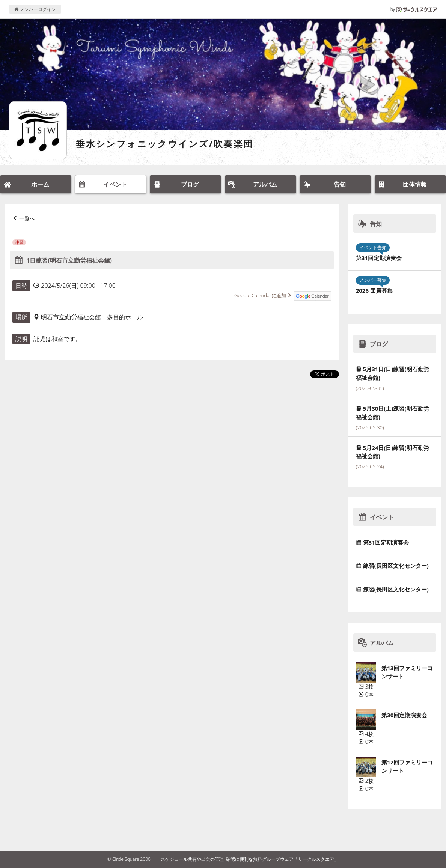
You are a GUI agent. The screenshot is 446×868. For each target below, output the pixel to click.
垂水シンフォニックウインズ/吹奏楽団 (164, 144)
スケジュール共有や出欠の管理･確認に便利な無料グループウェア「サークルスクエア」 (250, 859)
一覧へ (27, 218)
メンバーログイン (35, 9)
